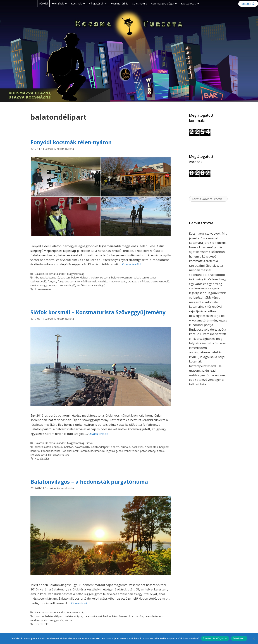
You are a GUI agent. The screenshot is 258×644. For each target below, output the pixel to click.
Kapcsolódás (190, 3)
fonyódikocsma (67, 281)
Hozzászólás (42, 459)
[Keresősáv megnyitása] (248, 4)
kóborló (35, 451)
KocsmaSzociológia (164, 3)
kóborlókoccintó (51, 451)
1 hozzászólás (43, 289)
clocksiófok (151, 447)
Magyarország (76, 274)
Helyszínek (59, 3)
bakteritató (52, 277)
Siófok (89, 443)
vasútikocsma (85, 285)
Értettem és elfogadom (215, 638)
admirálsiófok (43, 447)
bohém (115, 447)
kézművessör (120, 616)
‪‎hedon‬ (107, 616)
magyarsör (57, 620)
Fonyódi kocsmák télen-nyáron (71, 142)
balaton (65, 277)
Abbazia (39, 277)
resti (33, 285)
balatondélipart (80, 277)
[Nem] (254, 638)
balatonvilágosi (93, 616)
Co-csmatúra (140, 3)
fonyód (52, 281)
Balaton (39, 274)
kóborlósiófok (70, 451)
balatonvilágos (74, 616)
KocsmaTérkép (120, 3)
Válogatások (98, 3)
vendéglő (100, 285)
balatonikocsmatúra (123, 277)
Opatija (132, 281)
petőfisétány (148, 451)
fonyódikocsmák (87, 281)
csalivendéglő (38, 281)
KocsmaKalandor (55, 274)
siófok (160, 451)
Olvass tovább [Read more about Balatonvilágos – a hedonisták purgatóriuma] (81, 603)
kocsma (84, 451)
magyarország (118, 281)
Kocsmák (78, 3)
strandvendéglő (66, 285)
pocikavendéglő (160, 281)
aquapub (57, 447)
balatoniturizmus (147, 277)
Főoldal (43, 3)
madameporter (40, 620)
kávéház (103, 281)
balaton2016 (82, 447)
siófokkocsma (39, 455)
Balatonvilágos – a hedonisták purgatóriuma (89, 482)
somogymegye (46, 285)
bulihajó (125, 447)
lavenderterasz (154, 616)
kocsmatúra (98, 451)
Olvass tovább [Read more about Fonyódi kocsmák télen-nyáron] (132, 264)
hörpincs (164, 447)
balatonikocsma (100, 277)
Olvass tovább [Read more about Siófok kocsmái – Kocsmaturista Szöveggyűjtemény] (99, 434)
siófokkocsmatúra (59, 455)
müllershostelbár (129, 451)
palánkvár (144, 281)
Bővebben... (239, 638)
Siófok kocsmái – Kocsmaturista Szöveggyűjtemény (98, 312)
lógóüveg (112, 451)
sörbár (69, 620)
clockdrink (137, 447)
